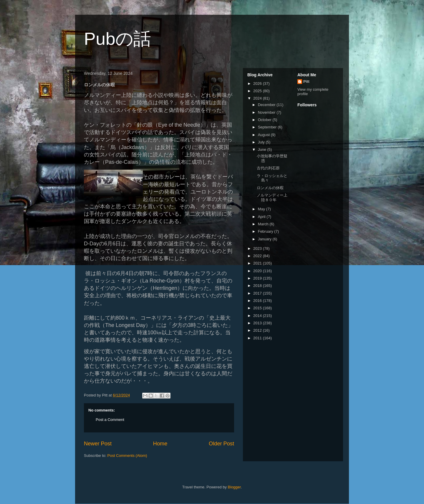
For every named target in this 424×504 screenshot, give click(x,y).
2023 (258, 248)
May (262, 209)
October (265, 120)
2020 (258, 271)
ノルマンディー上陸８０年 (272, 198)
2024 (258, 98)
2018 (258, 286)
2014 (258, 316)
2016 (258, 301)
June (263, 149)
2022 (258, 256)
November (267, 112)
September (268, 127)
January (265, 239)
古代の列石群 (268, 168)
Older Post (221, 444)
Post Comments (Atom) (127, 456)
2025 (258, 91)
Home (160, 444)
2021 (258, 263)
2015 (258, 308)
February (266, 231)
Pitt (306, 81)
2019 (258, 278)
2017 (258, 293)
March (264, 224)
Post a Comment (110, 420)
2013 (258, 323)
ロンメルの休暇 (270, 188)
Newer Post (98, 444)
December (267, 105)
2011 (258, 338)
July (262, 142)
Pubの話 (117, 39)
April (262, 217)
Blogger (234, 487)
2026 (258, 84)
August (264, 135)
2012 (258, 330)
